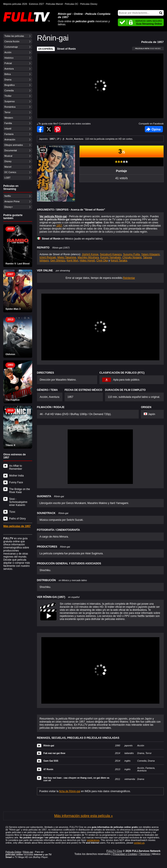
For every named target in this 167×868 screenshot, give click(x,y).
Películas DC (72, 4)
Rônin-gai (49, 745)
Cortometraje (11, 47)
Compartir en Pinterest (58, 129)
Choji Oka (102, 260)
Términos (145, 854)
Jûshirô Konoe (90, 254)
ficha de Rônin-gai (70, 791)
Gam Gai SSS (51, 761)
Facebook (154, 129)
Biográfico (9, 85)
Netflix (8, 196)
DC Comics (10, 172)
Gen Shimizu (58, 260)
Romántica (10, 107)
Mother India (16, 476)
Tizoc (12, 512)
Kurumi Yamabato (111, 257)
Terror (7, 112)
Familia (8, 123)
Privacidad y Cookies (125, 854)
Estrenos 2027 (37, 4)
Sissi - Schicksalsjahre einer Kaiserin (18, 502)
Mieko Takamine (67, 257)
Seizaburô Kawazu (111, 254)
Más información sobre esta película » (83, 816)
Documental (11, 150)
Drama (8, 80)
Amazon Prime (12, 201)
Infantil (8, 129)
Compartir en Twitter (49, 129)
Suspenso (9, 101)
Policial (8, 63)
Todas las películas (14, 36)
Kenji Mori (73, 260)
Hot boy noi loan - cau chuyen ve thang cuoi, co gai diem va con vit (76, 779)
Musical (8, 156)
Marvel (8, 167)
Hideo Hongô (87, 260)
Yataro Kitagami (150, 254)
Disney (8, 161)
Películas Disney (89, 4)
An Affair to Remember (16, 467)
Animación (10, 140)
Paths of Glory (17, 519)
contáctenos (93, 840)
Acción (8, 52)
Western (9, 118)
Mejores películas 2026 (15, 4)
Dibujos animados (14, 145)
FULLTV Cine (114, 851)
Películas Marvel (54, 4)
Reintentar (129, 278)
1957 (59, 226)
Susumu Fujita (131, 254)
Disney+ (9, 207)
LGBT (7, 178)
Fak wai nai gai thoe (54, 753)
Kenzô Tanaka (119, 260)
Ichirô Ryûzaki (48, 257)
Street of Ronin (66, 49)
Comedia (9, 90)
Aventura (9, 69)
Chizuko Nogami (132, 257)
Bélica (8, 74)
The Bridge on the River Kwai (19, 491)
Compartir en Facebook (40, 129)
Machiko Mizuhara (88, 257)
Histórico (9, 58)
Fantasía (9, 134)
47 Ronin (48, 769)
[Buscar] (141, 13)
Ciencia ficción (12, 41)
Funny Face (16, 482)
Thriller (8, 96)
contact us (139, 843)
